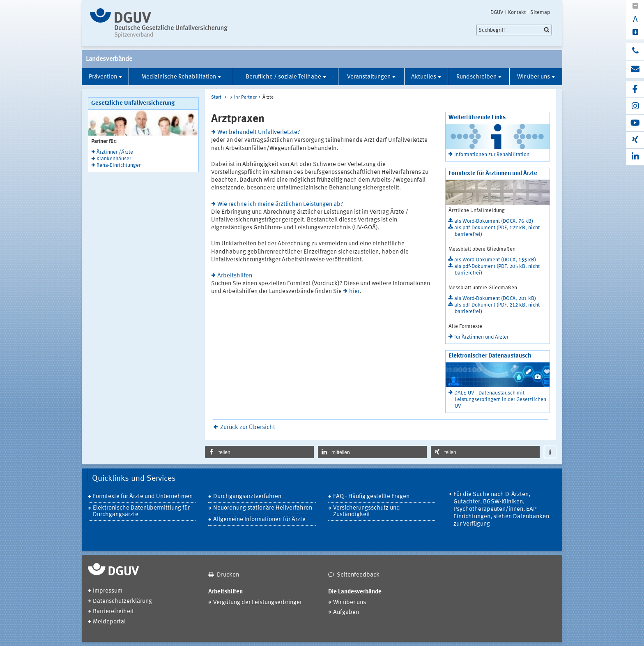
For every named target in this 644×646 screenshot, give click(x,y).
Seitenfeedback (358, 575)
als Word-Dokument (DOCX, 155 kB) (495, 260)
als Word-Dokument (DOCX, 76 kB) (494, 221)
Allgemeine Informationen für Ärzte (259, 520)
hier (354, 292)
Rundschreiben (476, 77)
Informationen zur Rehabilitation (492, 155)
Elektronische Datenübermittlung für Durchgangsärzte (141, 511)
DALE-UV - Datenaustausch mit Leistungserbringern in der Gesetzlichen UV (500, 400)
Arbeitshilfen (235, 276)
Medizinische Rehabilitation (179, 77)
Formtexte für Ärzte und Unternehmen (143, 497)
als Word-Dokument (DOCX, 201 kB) (495, 299)
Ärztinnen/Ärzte (115, 152)
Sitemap (540, 12)
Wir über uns (534, 77)
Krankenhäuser (114, 159)
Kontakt (517, 12)
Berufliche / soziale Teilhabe (283, 77)
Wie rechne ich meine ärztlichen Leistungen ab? (280, 204)
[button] (259, 452)
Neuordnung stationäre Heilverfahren (263, 508)
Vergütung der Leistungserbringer (258, 603)
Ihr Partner (245, 97)
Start (216, 97)
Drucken (228, 575)
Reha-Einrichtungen (119, 165)
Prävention (103, 77)
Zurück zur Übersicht (248, 428)
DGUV (497, 12)
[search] (514, 30)
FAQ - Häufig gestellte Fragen (371, 497)
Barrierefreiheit (113, 612)
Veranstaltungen (369, 77)
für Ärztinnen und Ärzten (482, 337)
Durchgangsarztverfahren (247, 497)
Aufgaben (346, 613)
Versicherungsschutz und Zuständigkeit (367, 511)
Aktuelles (424, 77)
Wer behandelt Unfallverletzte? (259, 133)
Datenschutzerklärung (122, 601)
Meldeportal (109, 622)
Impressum (108, 591)
